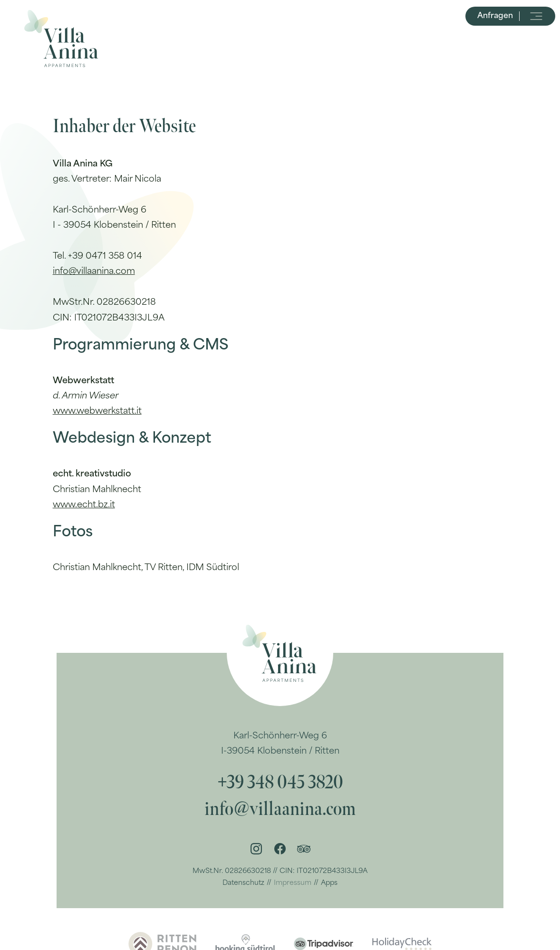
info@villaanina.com (94, 272)
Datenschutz (243, 883)
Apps (329, 883)
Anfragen (495, 43)
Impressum (293, 883)
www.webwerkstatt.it (97, 412)
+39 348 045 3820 (280, 783)
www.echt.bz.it (84, 505)
